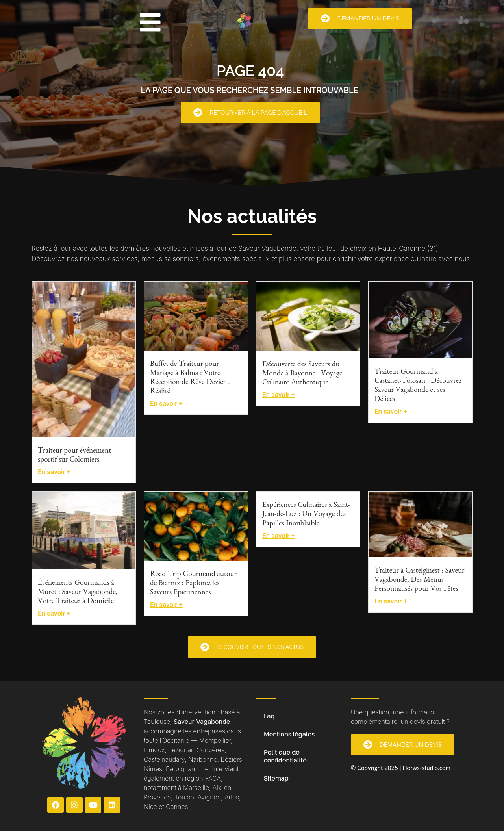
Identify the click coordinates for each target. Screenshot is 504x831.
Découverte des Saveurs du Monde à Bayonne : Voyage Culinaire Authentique (302, 374)
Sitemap (276, 778)
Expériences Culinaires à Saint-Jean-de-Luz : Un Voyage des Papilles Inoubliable (306, 515)
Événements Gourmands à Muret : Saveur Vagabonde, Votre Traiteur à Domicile (78, 593)
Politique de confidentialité (285, 756)
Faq (269, 716)
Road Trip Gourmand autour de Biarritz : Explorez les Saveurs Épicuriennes (193, 584)
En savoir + (54, 472)
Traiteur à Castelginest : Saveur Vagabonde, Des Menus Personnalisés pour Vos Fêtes (419, 581)
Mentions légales (289, 734)
